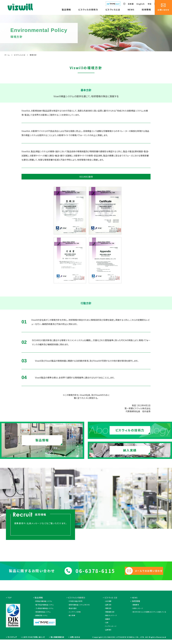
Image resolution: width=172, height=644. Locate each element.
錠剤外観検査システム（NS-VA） (79, 608)
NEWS (131, 10)
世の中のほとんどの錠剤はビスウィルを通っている (149, 615)
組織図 (108, 622)
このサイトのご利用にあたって (34, 640)
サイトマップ (12, 640)
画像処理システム (41, 618)
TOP (10, 601)
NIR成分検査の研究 (76, 604)
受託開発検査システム (43, 615)
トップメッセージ (111, 629)
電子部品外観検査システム (44, 608)
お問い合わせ (75, 640)
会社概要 (108, 604)
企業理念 (108, 633)
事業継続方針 (110, 615)
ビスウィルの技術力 (88, 10)
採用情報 (146, 10)
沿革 (107, 625)
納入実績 (72, 618)
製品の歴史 (73, 611)
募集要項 (136, 608)
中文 (150, 4)
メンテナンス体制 (75, 615)
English (141, 4)
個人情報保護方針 (57, 640)
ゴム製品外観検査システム (44, 611)
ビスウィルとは (113, 10)
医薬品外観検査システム (44, 604)
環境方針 (108, 611)
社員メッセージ (138, 611)
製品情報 (66, 10)
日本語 (131, 4)
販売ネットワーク (111, 618)
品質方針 (108, 608)
